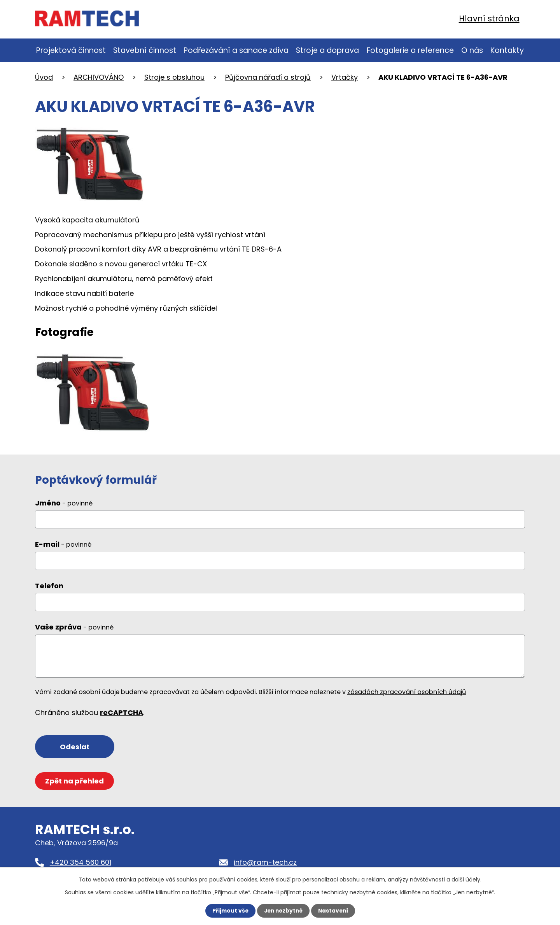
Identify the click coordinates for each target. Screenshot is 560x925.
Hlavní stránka (489, 18)
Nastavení (334, 911)
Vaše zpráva (74, 630)
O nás (472, 50)
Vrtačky (345, 77)
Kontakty (507, 50)
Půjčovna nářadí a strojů (268, 77)
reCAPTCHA (122, 716)
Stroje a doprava (327, 50)
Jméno (64, 506)
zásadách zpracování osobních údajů (407, 695)
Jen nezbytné (283, 911)
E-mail (63, 547)
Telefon (49, 589)
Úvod (44, 77)
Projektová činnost (71, 50)
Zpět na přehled (75, 784)
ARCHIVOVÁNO (99, 77)
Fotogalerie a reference (410, 50)
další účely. (466, 880)
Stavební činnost (145, 50)
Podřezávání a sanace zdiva (236, 50)
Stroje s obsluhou (174, 77)
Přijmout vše (228, 911)
